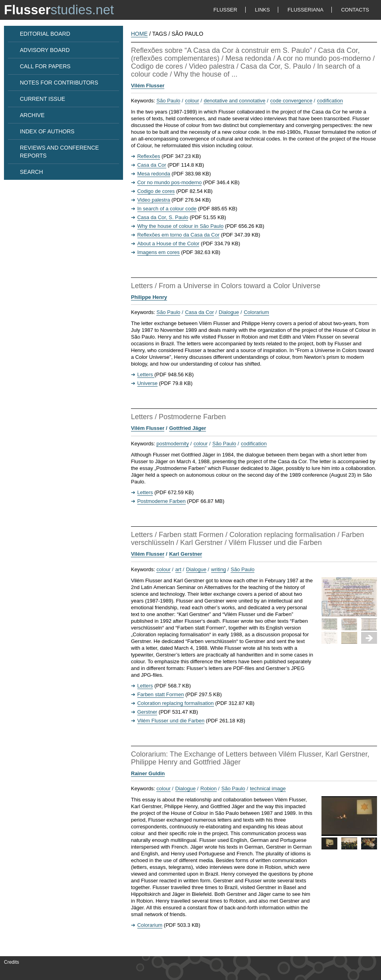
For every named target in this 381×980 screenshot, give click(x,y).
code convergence (291, 101)
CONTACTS (355, 10)
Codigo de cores (156, 191)
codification (330, 101)
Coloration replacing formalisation (176, 703)
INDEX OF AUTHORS (47, 131)
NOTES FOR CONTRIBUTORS (59, 83)
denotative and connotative (234, 101)
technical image (268, 788)
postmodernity (173, 444)
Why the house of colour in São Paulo (181, 226)
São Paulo (168, 101)
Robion (209, 788)
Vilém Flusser (148, 86)
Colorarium (256, 312)
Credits (12, 962)
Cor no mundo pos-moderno (170, 182)
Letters (146, 374)
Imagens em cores (159, 252)
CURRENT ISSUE (42, 99)
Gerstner (147, 712)
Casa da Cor (152, 165)
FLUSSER (225, 10)
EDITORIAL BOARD (45, 34)
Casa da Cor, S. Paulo (163, 217)
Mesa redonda (154, 174)
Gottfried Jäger (188, 428)
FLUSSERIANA (306, 10)
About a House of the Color (168, 244)
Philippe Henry (149, 297)
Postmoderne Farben (162, 501)
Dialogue (229, 312)
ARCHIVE (32, 115)
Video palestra (154, 200)
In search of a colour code (167, 209)
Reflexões (149, 156)
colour (192, 101)
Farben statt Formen (161, 694)
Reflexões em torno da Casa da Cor (178, 235)
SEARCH (31, 172)
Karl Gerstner (186, 554)
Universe (147, 383)
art (178, 569)
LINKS (262, 10)
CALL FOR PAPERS (45, 66)
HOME (139, 34)
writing (219, 569)
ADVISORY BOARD (45, 50)
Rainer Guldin (148, 773)
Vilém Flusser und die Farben (171, 721)
